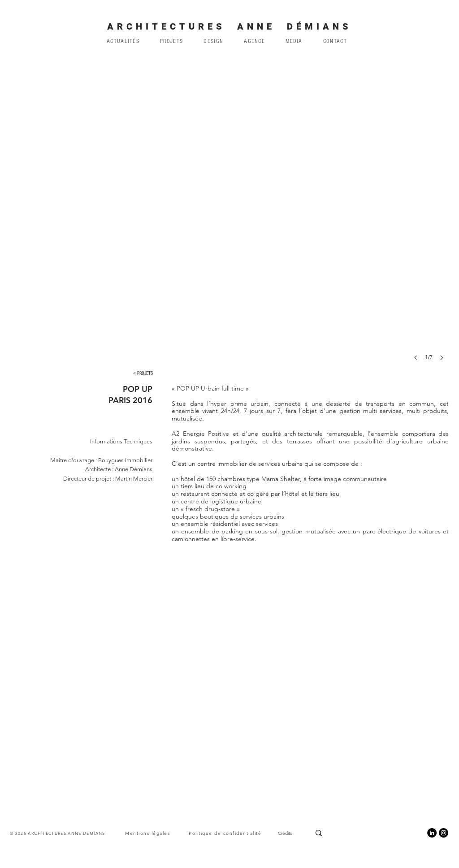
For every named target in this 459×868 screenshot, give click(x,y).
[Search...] (351, 833)
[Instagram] (444, 833)
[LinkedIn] (432, 833)
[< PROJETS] (143, 374)
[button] (254, 41)
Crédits (285, 833)
